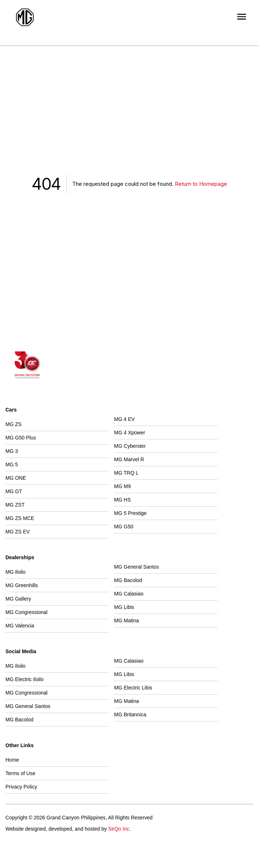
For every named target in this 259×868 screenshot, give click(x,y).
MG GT (14, 491)
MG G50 (124, 527)
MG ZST (15, 505)
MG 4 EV (125, 419)
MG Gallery (18, 599)
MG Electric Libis (133, 688)
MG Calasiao (129, 594)
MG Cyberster (130, 446)
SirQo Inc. (119, 829)
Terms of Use (20, 773)
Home (12, 760)
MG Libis (124, 607)
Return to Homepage (201, 184)
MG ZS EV (18, 532)
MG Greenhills (22, 585)
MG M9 (123, 486)
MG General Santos (137, 567)
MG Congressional (26, 612)
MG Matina (127, 621)
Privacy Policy (21, 787)
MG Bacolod (128, 580)
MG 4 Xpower (130, 433)
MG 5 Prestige (130, 513)
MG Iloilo (15, 572)
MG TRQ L (126, 473)
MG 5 (12, 464)
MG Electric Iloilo (24, 679)
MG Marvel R (129, 459)
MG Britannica (130, 715)
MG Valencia (20, 626)
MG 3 (12, 451)
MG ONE (16, 478)
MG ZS (13, 424)
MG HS (123, 500)
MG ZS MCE (20, 518)
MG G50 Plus (21, 438)
